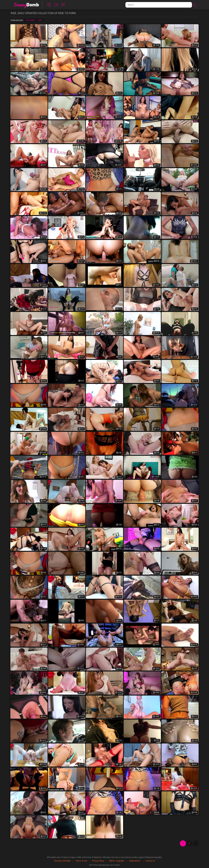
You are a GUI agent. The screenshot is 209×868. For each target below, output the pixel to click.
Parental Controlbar (62, 861)
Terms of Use (81, 861)
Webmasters (135, 861)
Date (40, 20)
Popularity (30, 20)
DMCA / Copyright (117, 861)
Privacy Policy (98, 861)
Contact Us (150, 861)
